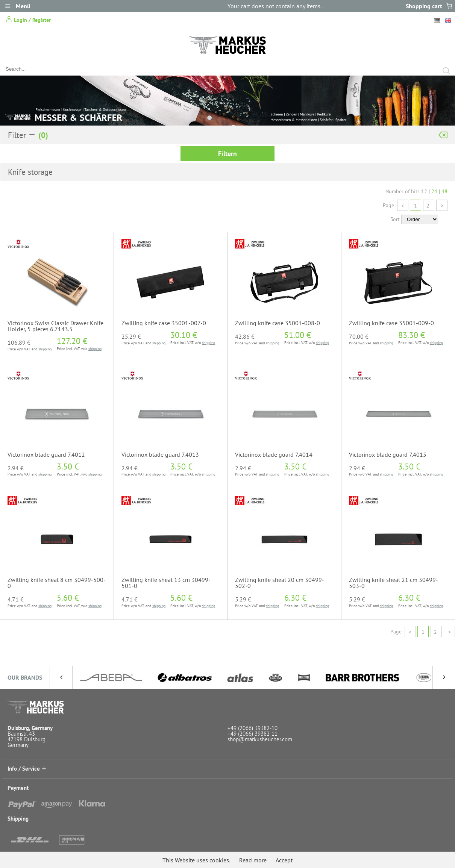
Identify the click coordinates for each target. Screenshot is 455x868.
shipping (45, 349)
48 (444, 191)
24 (434, 191)
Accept (284, 860)
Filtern (228, 154)
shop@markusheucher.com (260, 739)
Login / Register (28, 19)
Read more (253, 860)
